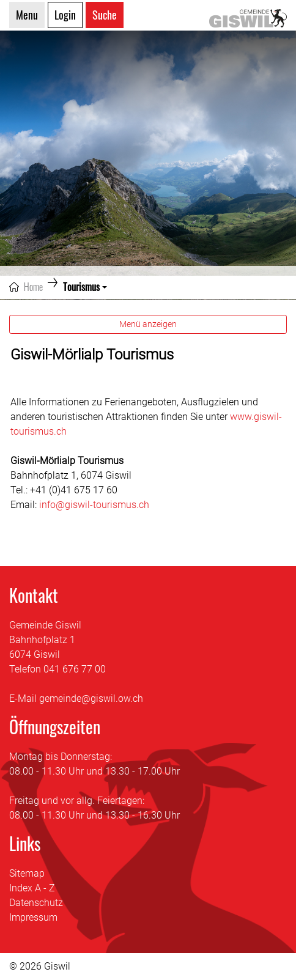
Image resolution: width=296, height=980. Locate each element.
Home (33, 287)
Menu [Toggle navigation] (27, 15)
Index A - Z (32, 888)
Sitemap (27, 873)
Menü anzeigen (148, 324)
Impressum (33, 917)
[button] (85, 287)
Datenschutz (36, 903)
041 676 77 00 (75, 669)
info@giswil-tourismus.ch (94, 505)
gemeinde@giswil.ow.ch (91, 698)
